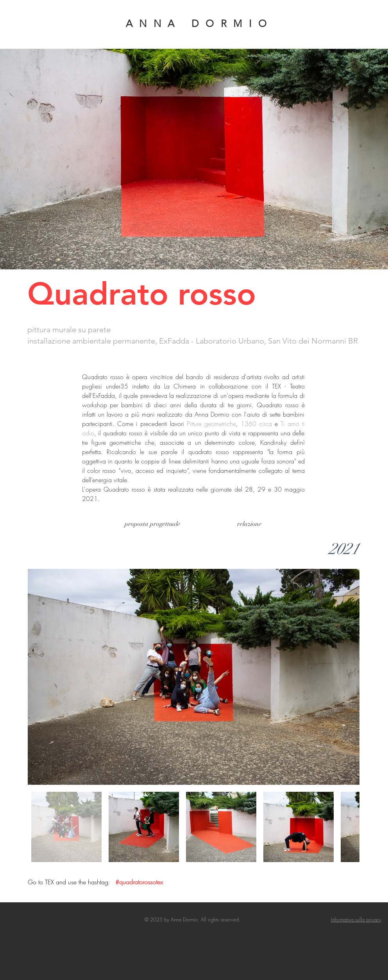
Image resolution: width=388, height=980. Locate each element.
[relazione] (249, 524)
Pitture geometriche (211, 424)
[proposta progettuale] (152, 524)
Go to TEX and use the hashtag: (70, 882)
